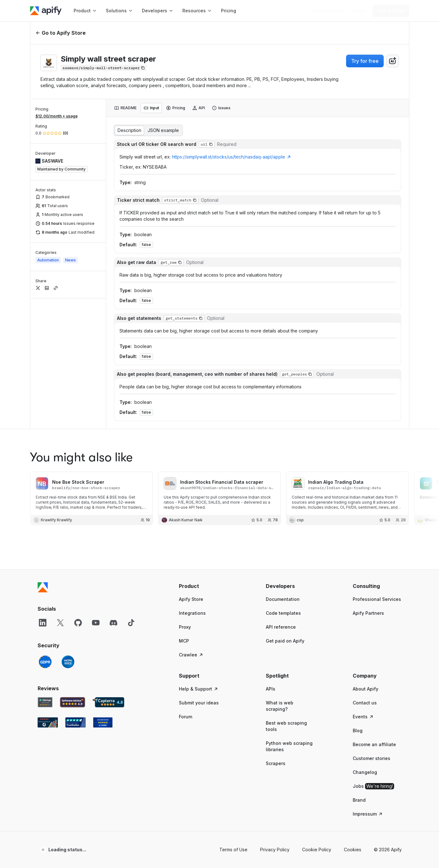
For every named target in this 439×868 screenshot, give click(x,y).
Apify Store (191, 468)
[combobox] (393, 61)
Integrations (192, 482)
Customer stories (372, 628)
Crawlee (191, 524)
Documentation (283, 468)
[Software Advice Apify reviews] (73, 572)
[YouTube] (96, 492)
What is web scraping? (280, 575)
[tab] (125, 108)
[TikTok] (131, 492)
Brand (359, 669)
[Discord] (113, 492)
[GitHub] (78, 492)
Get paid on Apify (285, 510)
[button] (203, 455)
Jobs (373, 655)
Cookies (353, 719)
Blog (358, 600)
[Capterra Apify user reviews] (108, 572)
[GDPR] (45, 531)
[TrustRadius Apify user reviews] (76, 592)
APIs (271, 558)
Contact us (365, 572)
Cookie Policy (317, 719)
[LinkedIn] (43, 492)
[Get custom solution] (329, 11)
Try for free (365, 61)
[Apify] (46, 11)
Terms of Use (233, 719)
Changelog (365, 641)
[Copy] (104, 68)
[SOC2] (68, 531)
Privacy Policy (275, 719)
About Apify (366, 558)
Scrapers (276, 633)
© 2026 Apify (388, 719)
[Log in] (360, 11)
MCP (184, 510)
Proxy (185, 496)
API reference (281, 496)
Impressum (368, 683)
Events (363, 586)
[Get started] (391, 11)
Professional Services (377, 468)
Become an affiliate (374, 614)
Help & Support (199, 558)
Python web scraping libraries (289, 616)
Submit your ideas (199, 572)
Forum (186, 586)
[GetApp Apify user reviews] (45, 572)
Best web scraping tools (286, 595)
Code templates (283, 482)
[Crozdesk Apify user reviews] (103, 592)
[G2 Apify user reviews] (48, 592)
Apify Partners (368, 482)
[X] (60, 492)
